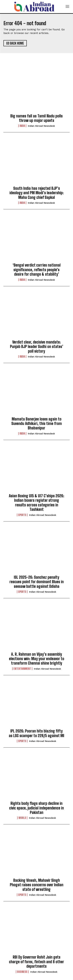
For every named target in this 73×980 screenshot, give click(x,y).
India (22, 126)
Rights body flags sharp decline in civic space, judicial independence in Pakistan (36, 808)
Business (22, 972)
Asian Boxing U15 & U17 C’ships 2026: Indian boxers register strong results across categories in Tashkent (36, 503)
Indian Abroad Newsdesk (41, 126)
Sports (22, 515)
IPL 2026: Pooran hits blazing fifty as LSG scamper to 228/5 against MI (36, 733)
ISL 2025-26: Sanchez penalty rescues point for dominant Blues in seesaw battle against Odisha (37, 582)
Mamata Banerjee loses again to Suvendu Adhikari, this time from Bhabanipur (37, 424)
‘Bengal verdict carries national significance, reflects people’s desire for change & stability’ (37, 270)
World (22, 818)
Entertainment (22, 669)
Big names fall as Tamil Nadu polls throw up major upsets (36, 118)
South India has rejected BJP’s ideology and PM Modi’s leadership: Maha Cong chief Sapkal (37, 193)
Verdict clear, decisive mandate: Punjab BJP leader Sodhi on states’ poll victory (37, 347)
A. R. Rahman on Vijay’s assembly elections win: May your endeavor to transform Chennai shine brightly (37, 659)
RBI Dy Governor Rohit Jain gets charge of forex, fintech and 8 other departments (36, 962)
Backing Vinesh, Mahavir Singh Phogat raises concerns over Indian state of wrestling (37, 885)
